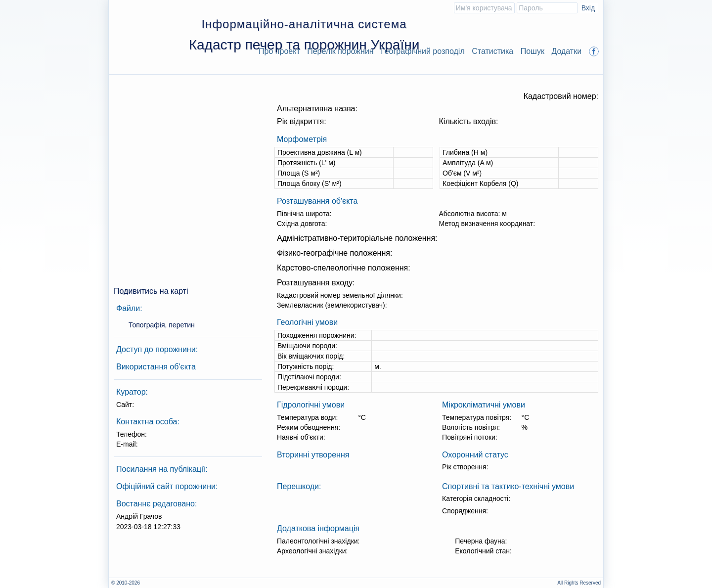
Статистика (492, 51)
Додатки (566, 51)
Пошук (533, 51)
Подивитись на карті (151, 291)
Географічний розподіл (423, 51)
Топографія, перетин (162, 325)
